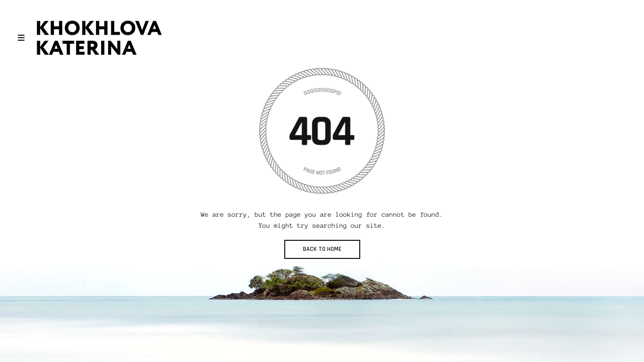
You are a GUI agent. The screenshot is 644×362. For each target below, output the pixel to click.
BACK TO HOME (322, 249)
